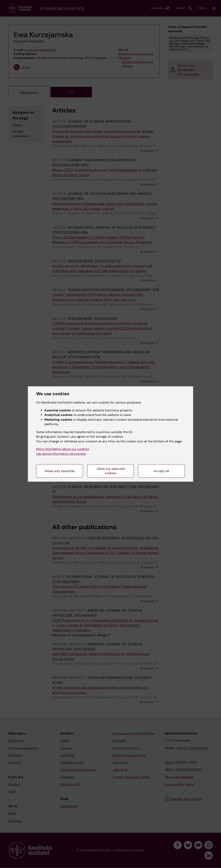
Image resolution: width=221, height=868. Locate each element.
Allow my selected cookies (111, 471)
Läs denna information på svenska (61, 454)
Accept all (161, 471)
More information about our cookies (63, 449)
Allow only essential (60, 471)
